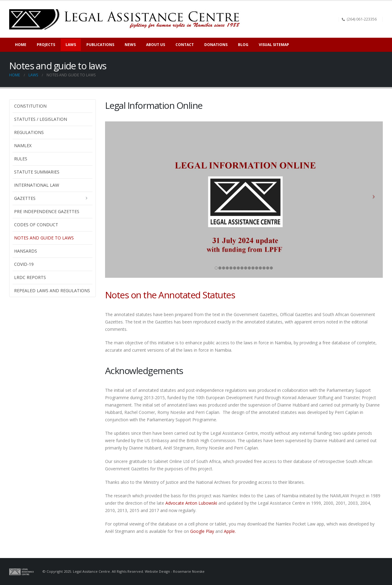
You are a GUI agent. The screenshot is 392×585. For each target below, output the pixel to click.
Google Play (202, 531)
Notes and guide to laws (44, 238)
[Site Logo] (127, 19)
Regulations (29, 132)
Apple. (230, 531)
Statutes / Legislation (41, 119)
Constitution (30, 106)
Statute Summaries (37, 172)
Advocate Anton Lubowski (191, 503)
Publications (100, 45)
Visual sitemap (274, 45)
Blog (243, 45)
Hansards (26, 251)
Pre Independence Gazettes (47, 211)
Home (21, 45)
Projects (46, 45)
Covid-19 (24, 264)
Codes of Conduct (36, 225)
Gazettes (25, 198)
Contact (185, 45)
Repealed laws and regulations (52, 291)
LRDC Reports (30, 277)
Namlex (23, 145)
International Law (37, 185)
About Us (156, 45)
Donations (216, 45)
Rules (21, 159)
